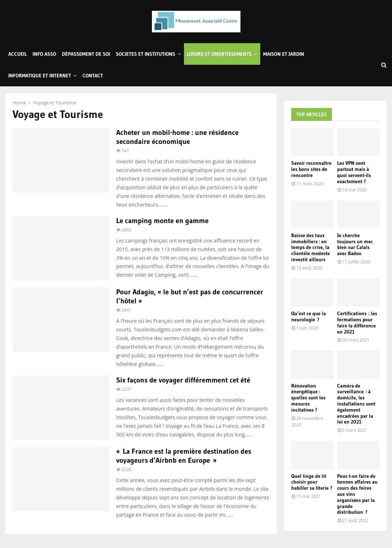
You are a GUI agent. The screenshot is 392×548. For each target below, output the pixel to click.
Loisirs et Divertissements (219, 54)
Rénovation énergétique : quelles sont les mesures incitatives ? (308, 398)
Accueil (18, 54)
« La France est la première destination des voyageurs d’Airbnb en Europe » (184, 456)
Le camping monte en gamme (163, 221)
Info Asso (44, 54)
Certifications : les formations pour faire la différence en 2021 (357, 322)
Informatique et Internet (40, 76)
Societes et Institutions (146, 54)
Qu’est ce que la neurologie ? (308, 316)
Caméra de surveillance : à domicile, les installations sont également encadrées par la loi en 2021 (357, 404)
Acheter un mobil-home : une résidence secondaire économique (177, 137)
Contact (93, 76)
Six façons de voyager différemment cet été (183, 380)
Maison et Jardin (283, 54)
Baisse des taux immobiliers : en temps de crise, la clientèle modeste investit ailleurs (311, 247)
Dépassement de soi (86, 54)
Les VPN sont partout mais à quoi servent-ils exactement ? (354, 172)
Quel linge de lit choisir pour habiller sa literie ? (312, 482)
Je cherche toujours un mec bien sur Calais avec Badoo (355, 244)
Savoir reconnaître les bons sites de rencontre (311, 169)
